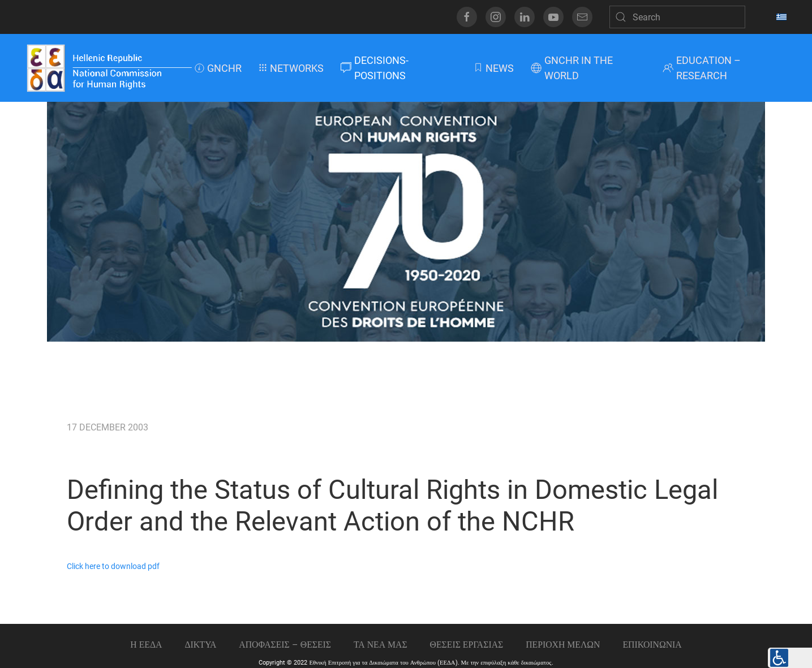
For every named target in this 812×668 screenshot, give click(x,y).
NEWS (493, 68)
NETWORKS (291, 68)
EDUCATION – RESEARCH (702, 68)
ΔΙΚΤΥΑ (200, 645)
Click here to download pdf (113, 566)
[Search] (677, 17)
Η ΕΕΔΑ (146, 645)
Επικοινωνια (652, 645)
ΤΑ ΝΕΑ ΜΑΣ (381, 645)
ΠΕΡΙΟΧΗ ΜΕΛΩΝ (563, 645)
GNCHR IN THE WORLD (572, 68)
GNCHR (218, 68)
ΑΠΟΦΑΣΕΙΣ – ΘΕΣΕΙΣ (285, 645)
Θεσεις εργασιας (467, 645)
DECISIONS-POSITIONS (375, 68)
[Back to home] (109, 68)
